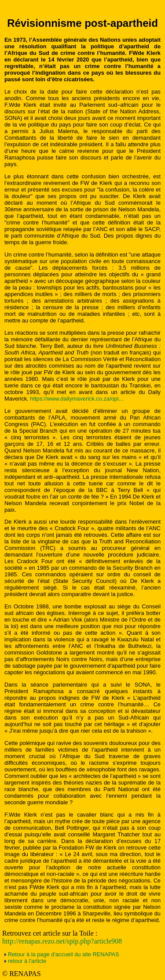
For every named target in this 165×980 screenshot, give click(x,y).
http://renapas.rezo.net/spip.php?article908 (62, 941)
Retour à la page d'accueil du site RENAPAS (64, 954)
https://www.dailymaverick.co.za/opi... (77, 399)
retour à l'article (27, 961)
